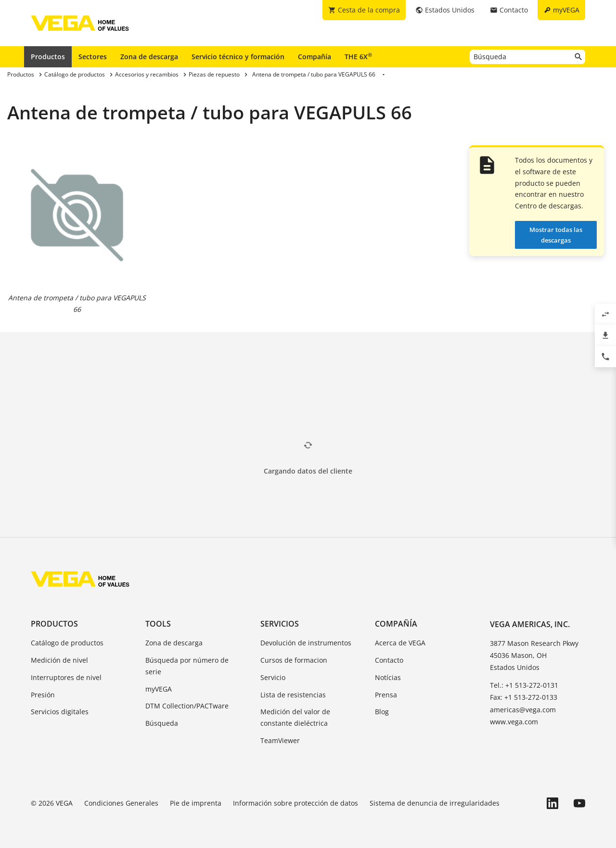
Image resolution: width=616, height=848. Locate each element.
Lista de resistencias (293, 695)
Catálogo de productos (67, 643)
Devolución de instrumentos (306, 643)
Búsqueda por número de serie (187, 666)
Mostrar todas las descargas (556, 235)
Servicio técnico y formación (238, 57)
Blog (382, 712)
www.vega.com (514, 722)
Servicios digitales (60, 712)
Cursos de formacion (294, 660)
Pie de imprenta (196, 803)
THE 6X (358, 56)
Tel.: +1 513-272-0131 (524, 685)
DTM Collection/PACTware (187, 706)
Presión (43, 695)
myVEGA (159, 689)
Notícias (388, 677)
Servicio (273, 677)
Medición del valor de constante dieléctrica (295, 717)
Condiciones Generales (121, 803)
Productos (48, 57)
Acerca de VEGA (400, 643)
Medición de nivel (59, 660)
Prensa (386, 695)
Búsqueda (162, 723)
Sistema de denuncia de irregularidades (435, 803)
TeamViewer (280, 740)
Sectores (93, 57)
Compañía (314, 57)
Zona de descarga (149, 57)
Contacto (389, 660)
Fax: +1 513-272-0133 (524, 697)
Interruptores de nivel (66, 677)
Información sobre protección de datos (295, 803)
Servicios (280, 624)
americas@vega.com (523, 710)
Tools (158, 624)
